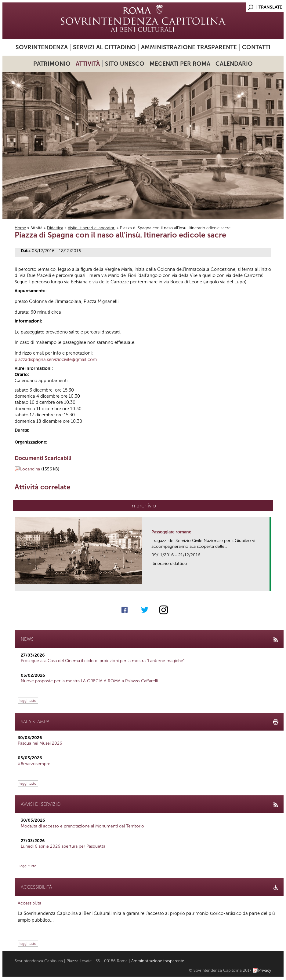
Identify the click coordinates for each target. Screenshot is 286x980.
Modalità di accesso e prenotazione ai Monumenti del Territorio (82, 826)
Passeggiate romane (171, 532)
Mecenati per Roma (180, 64)
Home (20, 228)
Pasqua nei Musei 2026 (40, 743)
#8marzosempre (34, 764)
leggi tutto (28, 701)
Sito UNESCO (125, 64)
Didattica (55, 228)
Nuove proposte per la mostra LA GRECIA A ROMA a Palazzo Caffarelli (89, 681)
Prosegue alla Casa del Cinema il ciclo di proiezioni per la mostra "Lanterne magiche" (103, 661)
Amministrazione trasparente (189, 47)
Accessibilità (29, 903)
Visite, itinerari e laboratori (92, 228)
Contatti (256, 47)
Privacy (265, 970)
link (267, 585)
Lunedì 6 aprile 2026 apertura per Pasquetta (63, 846)
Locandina (30, 469)
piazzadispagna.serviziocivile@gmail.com (56, 359)
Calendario (234, 64)
